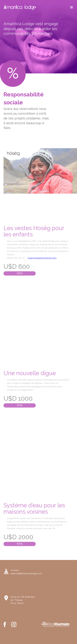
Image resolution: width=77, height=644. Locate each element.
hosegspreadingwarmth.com (42, 271)
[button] (72, 7)
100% (20, 286)
